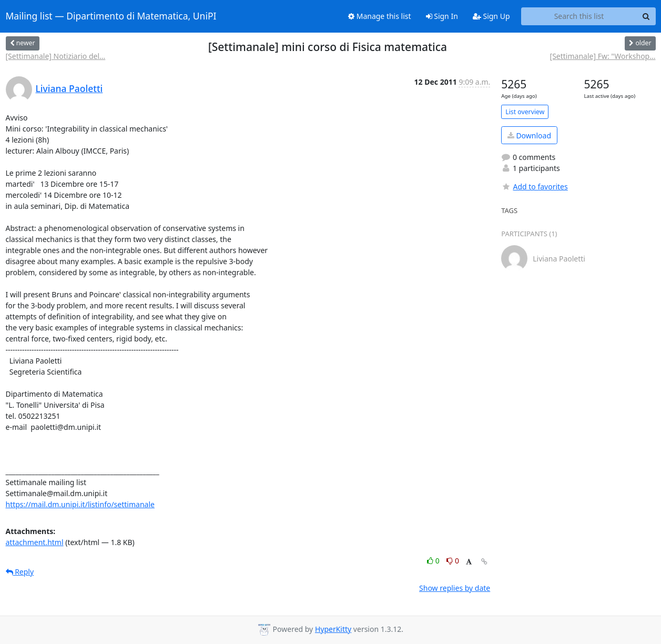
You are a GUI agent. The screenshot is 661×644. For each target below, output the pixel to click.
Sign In (442, 16)
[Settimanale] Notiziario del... (56, 56)
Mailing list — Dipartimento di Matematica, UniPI (111, 16)
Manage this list (380, 16)
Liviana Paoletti (69, 88)
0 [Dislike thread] (453, 561)
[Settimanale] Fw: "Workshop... (603, 56)
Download (529, 135)
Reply (20, 572)
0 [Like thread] (434, 561)
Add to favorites (534, 187)
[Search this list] (579, 16)
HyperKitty (333, 629)
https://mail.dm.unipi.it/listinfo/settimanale (80, 504)
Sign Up (491, 16)
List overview (525, 112)
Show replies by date (455, 588)
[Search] (646, 16)
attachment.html (35, 542)
